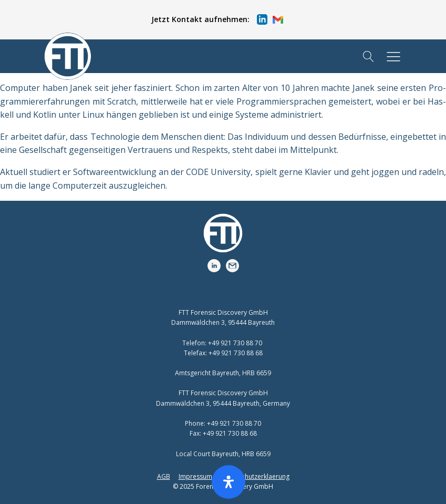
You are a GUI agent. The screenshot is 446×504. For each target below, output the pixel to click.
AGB (164, 476)
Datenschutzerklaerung (255, 476)
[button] (217, 19)
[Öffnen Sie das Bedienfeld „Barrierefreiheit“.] (229, 482)
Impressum (195, 476)
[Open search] (369, 56)
